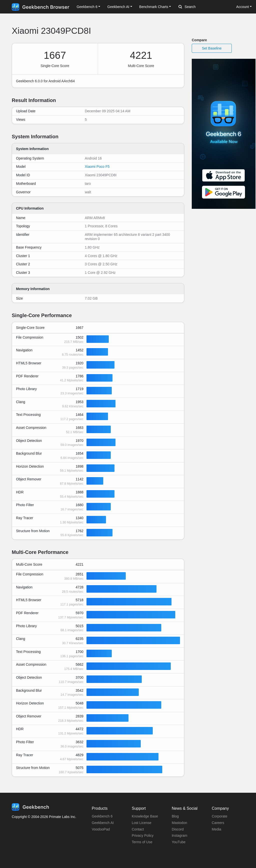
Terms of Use (142, 842)
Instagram (179, 835)
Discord (178, 829)
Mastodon (179, 823)
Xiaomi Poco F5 (97, 167)
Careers (218, 823)
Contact (138, 829)
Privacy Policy (143, 835)
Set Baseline (212, 48)
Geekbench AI (103, 823)
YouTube (179, 842)
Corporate (219, 816)
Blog (175, 816)
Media (216, 829)
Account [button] (243, 7)
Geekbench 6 (102, 816)
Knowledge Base (145, 816)
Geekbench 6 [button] (87, 7)
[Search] (205, 7)
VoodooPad (101, 829)
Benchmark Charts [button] (154, 7)
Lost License (142, 823)
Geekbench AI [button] (118, 7)
